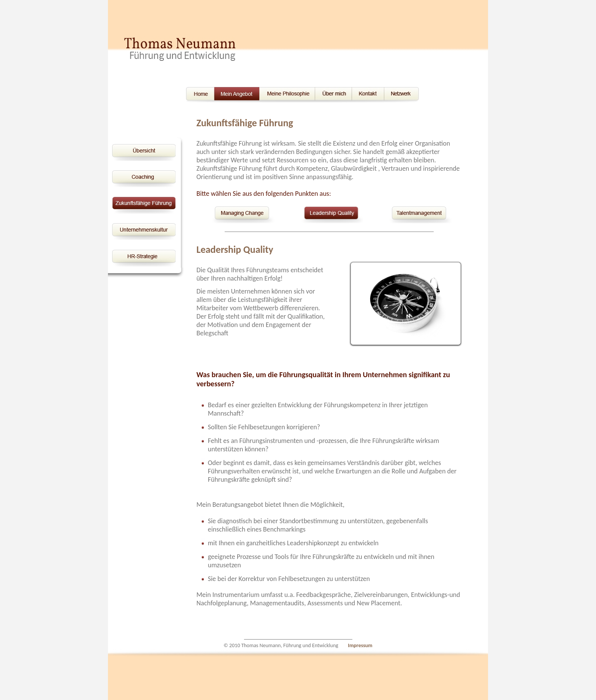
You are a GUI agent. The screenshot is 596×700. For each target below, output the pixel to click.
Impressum (360, 645)
